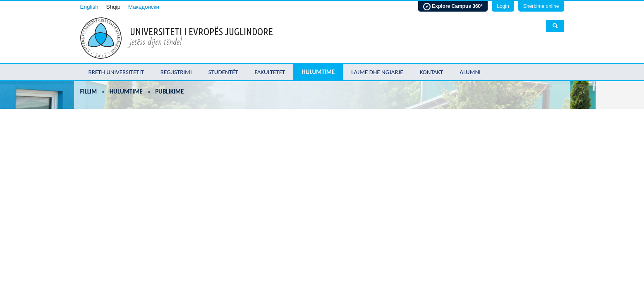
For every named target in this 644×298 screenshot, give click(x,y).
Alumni (470, 72)
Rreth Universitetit (116, 72)
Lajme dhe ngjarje (377, 72)
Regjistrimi (176, 72)
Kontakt (432, 72)
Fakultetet (270, 72)
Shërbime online (541, 6)
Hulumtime (318, 72)
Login (503, 6)
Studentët (223, 72)
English (89, 7)
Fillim (89, 91)
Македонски (144, 7)
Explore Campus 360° (453, 7)
